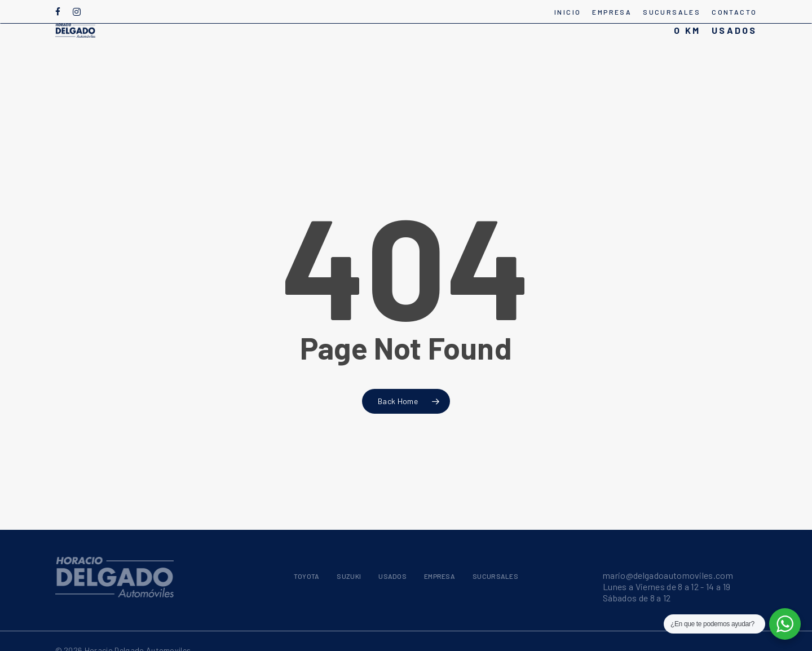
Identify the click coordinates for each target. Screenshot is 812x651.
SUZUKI (349, 576)
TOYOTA (307, 576)
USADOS (392, 576)
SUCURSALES (495, 576)
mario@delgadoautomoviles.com (668, 575)
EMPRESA (440, 576)
